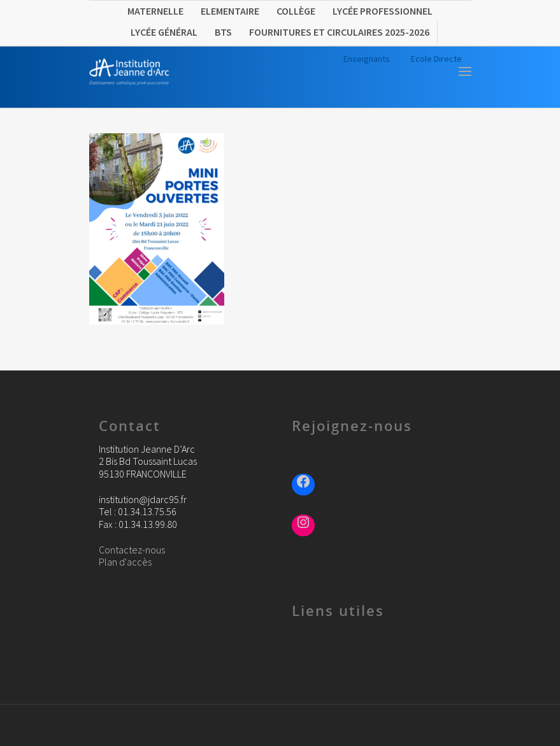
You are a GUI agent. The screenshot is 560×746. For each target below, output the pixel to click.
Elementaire (230, 11)
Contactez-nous (132, 550)
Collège (296, 11)
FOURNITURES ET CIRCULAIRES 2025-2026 (339, 32)
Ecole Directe (436, 59)
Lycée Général (164, 32)
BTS (223, 32)
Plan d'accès (125, 562)
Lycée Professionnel (383, 11)
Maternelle (155, 11)
